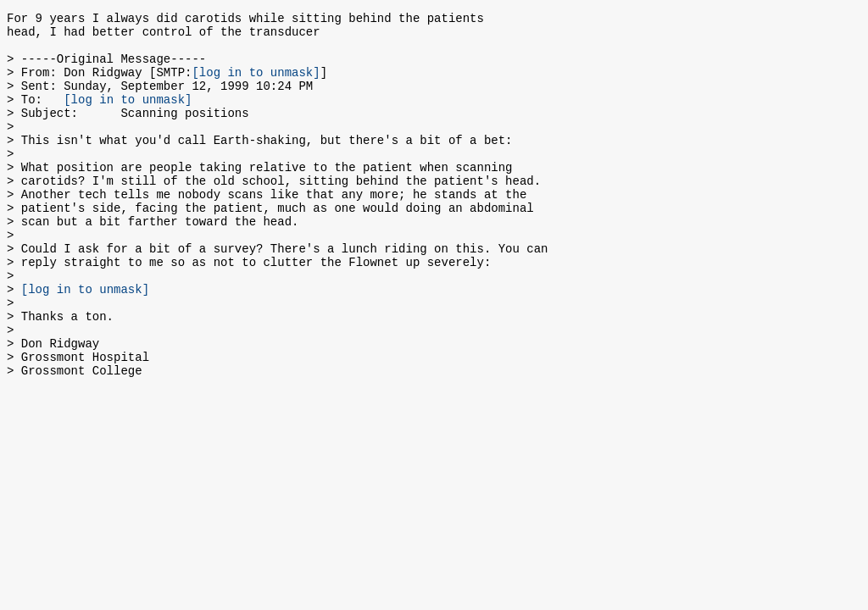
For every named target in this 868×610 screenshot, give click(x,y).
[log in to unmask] (256, 84)
